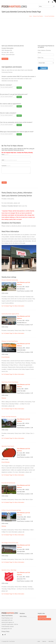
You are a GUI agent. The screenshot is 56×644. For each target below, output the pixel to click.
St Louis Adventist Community (10, 280)
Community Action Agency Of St (10, 314)
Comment (6, 166)
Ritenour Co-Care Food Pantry (10, 341)
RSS (2, 634)
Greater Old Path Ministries (9, 417)
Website (7, 357)
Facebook (5, 59)
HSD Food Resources (44, 619)
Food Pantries (14, 8)
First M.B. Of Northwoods (8, 483)
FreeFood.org (42, 617)
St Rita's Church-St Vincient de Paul (11, 510)
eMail (9, 160)
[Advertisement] (28, 30)
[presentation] (13, 178)
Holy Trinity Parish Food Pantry (10, 382)
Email (3, 357)
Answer (19, 88)
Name (5, 154)
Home (31, 16)
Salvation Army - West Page (9, 570)
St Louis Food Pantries (49, 16)
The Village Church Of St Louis (10, 543)
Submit (4, 183)
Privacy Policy (5, 632)
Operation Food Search (8, 446)
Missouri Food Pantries (38, 16)
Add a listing (23, 616)
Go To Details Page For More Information (13, 306)
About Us (44, 641)
